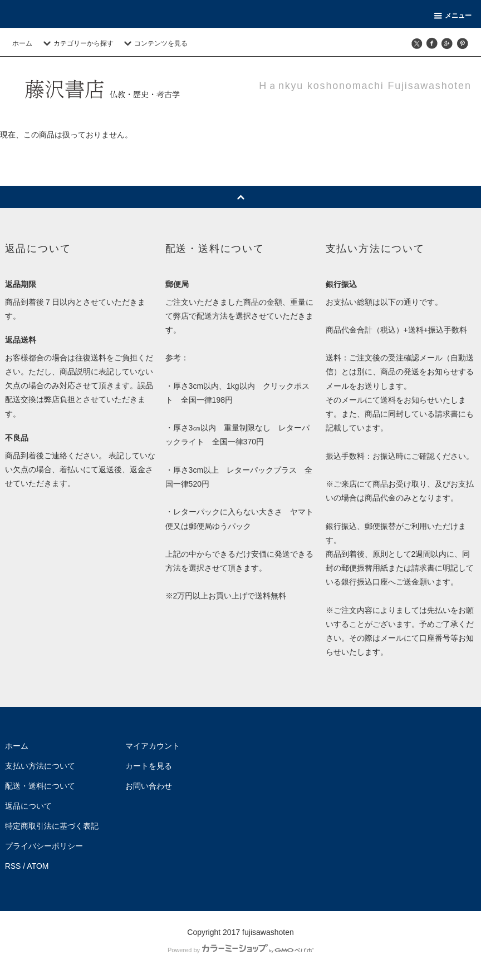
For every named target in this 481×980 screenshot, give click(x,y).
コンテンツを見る (154, 43)
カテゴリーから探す (77, 43)
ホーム (22, 43)
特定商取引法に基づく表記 (52, 826)
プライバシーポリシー (44, 846)
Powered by (240, 950)
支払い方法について (40, 766)
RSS (13, 866)
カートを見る (149, 766)
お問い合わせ (149, 786)
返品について (28, 806)
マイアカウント (153, 746)
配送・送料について (40, 786)
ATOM (38, 866)
